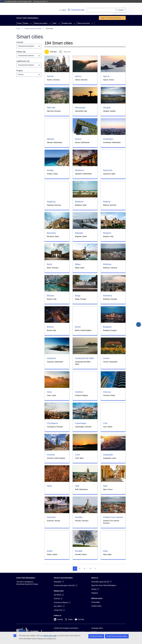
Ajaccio (106, 76)
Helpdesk (95, 593)
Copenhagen (81, 423)
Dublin (50, 551)
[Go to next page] (95, 569)
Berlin (49, 264)
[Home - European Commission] (30, 9)
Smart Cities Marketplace (26, 578)
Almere (78, 139)
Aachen (50, 76)
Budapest (107, 327)
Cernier (106, 358)
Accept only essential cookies (117, 636)
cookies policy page (50, 636)
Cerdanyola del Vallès (85, 358)
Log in (63, 10)
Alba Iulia (51, 108)
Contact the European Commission (66, 628)
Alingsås (107, 108)
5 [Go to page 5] (90, 569)
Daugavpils (108, 455)
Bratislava (107, 296)
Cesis (49, 392)
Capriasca (51, 358)
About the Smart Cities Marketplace (104, 585)
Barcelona (51, 233)
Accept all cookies (96, 636)
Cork (105, 423)
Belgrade (79, 233)
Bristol (78, 327)
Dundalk (79, 551)
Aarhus (78, 76)
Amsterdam (108, 139)
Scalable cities (67, 23)
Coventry (51, 455)
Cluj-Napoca (52, 423)
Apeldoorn (80, 170)
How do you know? (41, 1)
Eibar (105, 551)
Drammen (51, 517)
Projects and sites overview (33, 29)
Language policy (97, 628)
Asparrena (108, 170)
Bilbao (78, 264)
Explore (26, 23)
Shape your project (41, 23)
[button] (69, 10)
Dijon (105, 486)
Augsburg (51, 202)
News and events (84, 23)
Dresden (79, 517)
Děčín (50, 486)
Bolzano (50, 296)
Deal (55, 23)
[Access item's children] (31, 23)
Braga (78, 296)
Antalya (50, 170)
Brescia (50, 327)
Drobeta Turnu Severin (113, 517)
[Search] (101, 10)
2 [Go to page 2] (80, 569)
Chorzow (107, 392)
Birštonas (107, 264)
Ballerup (107, 202)
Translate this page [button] (78, 10)
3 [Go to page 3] (84, 569)
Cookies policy (96, 606)
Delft (77, 486)
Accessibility (96, 602)
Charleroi (79, 392)
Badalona (79, 202)
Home (19, 23)
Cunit (77, 455)
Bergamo (107, 233)
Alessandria (80, 108)
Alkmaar (51, 139)
